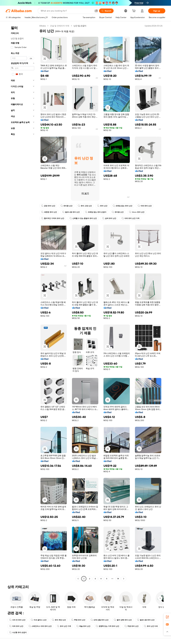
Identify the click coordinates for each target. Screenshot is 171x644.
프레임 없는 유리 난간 (122, 206)
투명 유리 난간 (78, 620)
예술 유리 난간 (83, 626)
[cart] (134, 11)
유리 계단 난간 (59, 620)
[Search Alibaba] (66, 11)
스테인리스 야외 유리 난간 (40, 626)
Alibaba (43, 26)
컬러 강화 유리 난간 (123, 620)
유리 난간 (102, 206)
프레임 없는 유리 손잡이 (96, 212)
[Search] (106, 11)
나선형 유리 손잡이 (18, 632)
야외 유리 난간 (145, 206)
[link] (167, 617)
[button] (96, 11)
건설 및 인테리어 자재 (60, 26)
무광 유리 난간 (132, 626)
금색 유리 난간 (109, 218)
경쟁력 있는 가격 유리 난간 (107, 626)
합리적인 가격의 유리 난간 (53, 218)
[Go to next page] (124, 579)
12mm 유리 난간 (137, 212)
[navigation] (22, 303)
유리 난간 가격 (64, 626)
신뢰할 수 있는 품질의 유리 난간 (83, 218)
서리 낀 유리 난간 (17, 620)
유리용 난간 (66, 206)
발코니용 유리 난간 (71, 212)
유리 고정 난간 (85, 206)
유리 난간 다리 (151, 626)
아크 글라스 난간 (39, 620)
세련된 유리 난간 (49, 212)
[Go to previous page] (78, 579)
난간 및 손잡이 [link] (80, 26)
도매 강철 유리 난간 (100, 620)
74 (118, 579)
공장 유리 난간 (48, 206)
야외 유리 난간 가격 (130, 218)
